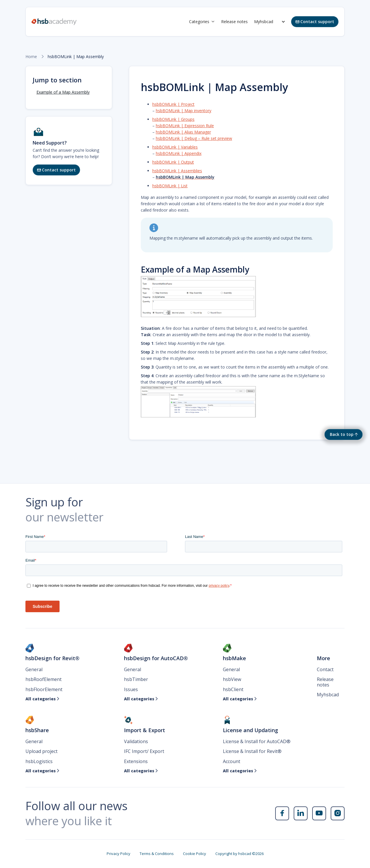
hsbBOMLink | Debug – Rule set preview (194, 138)
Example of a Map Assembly (63, 92)
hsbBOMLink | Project (173, 104)
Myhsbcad (264, 22)
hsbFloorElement (44, 689)
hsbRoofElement (44, 679)
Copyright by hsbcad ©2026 (239, 854)
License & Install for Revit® (252, 751)
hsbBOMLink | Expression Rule (185, 126)
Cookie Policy (195, 854)
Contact (325, 669)
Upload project (41, 751)
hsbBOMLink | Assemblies (177, 171)
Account (232, 761)
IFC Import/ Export (144, 751)
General (34, 669)
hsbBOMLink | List (170, 186)
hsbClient (233, 689)
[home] (54, 22)
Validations (136, 741)
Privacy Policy (119, 854)
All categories (42, 699)
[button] (202, 22)
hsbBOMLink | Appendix (179, 153)
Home (31, 57)
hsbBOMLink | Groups (173, 119)
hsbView (232, 679)
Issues (131, 689)
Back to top (342, 434)
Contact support (315, 22)
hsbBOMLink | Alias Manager (183, 132)
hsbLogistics (39, 761)
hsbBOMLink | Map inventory (184, 111)
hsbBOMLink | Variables (175, 147)
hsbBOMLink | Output (173, 162)
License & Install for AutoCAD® (257, 741)
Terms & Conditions (157, 854)
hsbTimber (136, 679)
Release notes (234, 22)
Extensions (136, 761)
